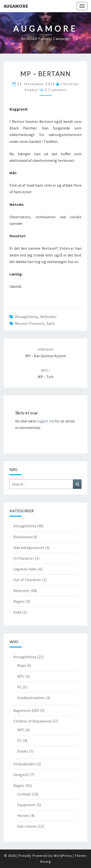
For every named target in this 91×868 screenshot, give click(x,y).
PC (20, 687)
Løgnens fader (25, 569)
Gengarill (21, 775)
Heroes (23, 815)
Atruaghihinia (26, 317)
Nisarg (46, 861)
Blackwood (22, 537)
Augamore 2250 (26, 710)
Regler (19, 601)
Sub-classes (27, 826)
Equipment (26, 805)
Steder (23, 751)
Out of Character (27, 580)
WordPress (63, 856)
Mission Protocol (30, 323)
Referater (48, 317)
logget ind (45, 421)
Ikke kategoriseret (29, 548)
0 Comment (56, 90)
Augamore (16, 6)
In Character (24, 558)
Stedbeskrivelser (31, 698)
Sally (51, 323)
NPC (21, 676)
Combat (24, 794)
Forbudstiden (24, 764)
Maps (22, 665)
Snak (17, 612)
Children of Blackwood (32, 721)
